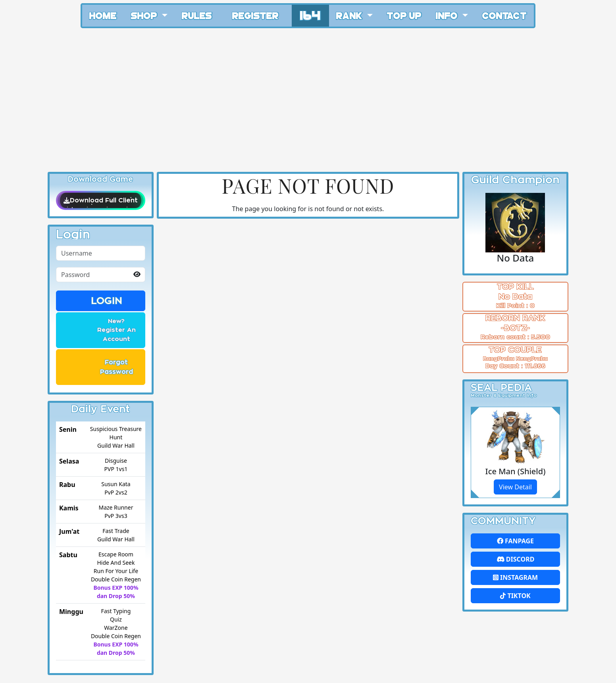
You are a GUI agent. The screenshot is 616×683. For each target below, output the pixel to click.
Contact (504, 15)
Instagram (515, 577)
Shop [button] (145, 15)
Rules (197, 15)
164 (310, 14)
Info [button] (448, 15)
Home (103, 15)
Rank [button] (350, 15)
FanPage (515, 541)
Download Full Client (101, 200)
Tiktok (515, 596)
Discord (516, 559)
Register (255, 15)
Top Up (404, 15)
